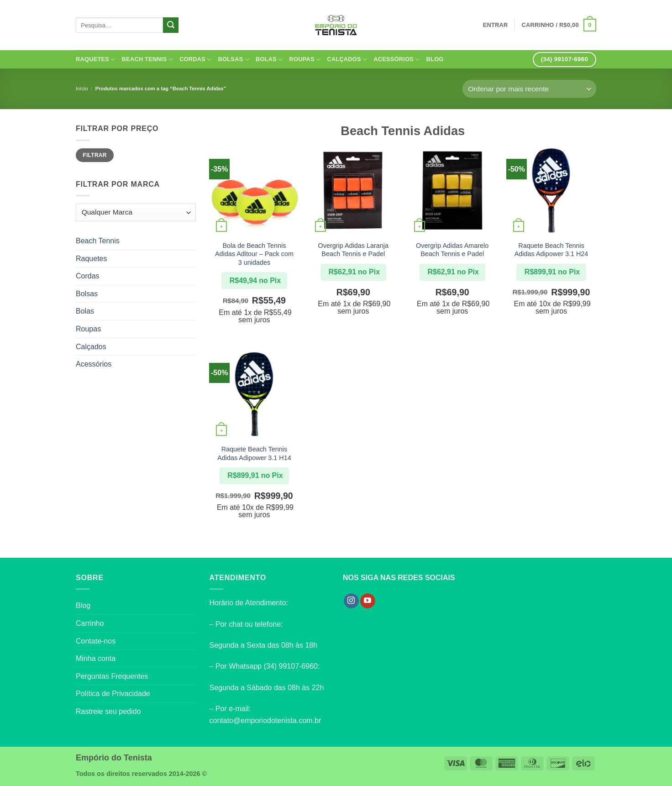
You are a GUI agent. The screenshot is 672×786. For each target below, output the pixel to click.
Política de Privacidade (113, 694)
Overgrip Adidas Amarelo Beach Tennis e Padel (452, 250)
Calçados (347, 60)
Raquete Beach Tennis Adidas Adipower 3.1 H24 (551, 250)
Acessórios (396, 60)
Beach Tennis (148, 60)
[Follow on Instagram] (351, 601)
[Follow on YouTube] (368, 601)
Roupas (305, 60)
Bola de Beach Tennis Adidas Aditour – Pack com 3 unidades (254, 254)
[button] (559, 25)
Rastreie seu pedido (108, 711)
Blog (435, 59)
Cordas (195, 60)
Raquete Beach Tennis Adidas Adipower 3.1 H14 (254, 453)
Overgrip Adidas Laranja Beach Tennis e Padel (353, 250)
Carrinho (90, 623)
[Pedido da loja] (529, 89)
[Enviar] (171, 25)
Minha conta (96, 658)
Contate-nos (96, 641)
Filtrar (94, 155)
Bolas (269, 60)
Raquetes (96, 60)
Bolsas (234, 60)
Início (82, 89)
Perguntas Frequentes (112, 676)
